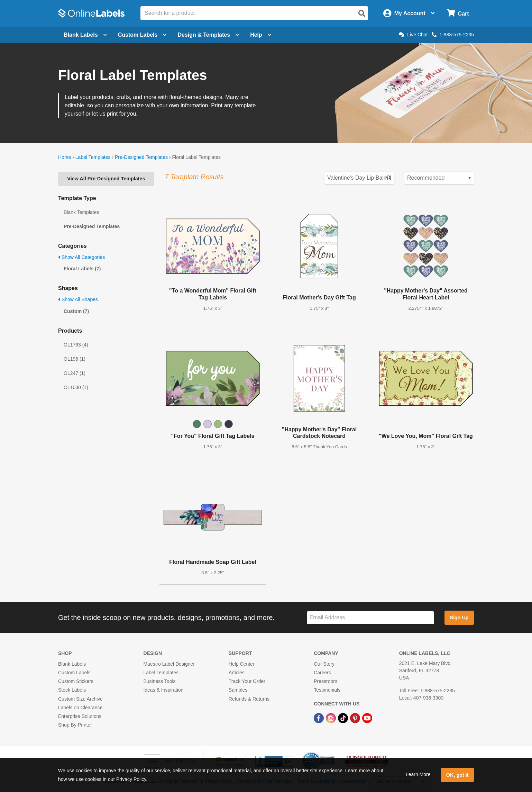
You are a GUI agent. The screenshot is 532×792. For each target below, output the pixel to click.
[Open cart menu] (458, 13)
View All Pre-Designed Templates (106, 179)
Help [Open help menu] (261, 35)
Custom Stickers (76, 681)
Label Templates (93, 157)
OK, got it (457, 775)
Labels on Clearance (80, 708)
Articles (237, 673)
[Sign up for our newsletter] (370, 618)
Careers (322, 673)
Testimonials (327, 690)
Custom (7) (76, 311)
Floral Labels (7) (82, 269)
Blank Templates (81, 212)
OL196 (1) (75, 359)
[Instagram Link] (332, 718)
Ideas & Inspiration (163, 690)
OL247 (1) (75, 373)
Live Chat (413, 35)
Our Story (324, 664)
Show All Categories (81, 257)
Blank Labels (72, 664)
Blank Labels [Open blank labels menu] (85, 35)
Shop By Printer (75, 725)
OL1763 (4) (76, 345)
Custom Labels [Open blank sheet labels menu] (142, 35)
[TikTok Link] (344, 718)
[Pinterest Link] (356, 718)
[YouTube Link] (367, 718)
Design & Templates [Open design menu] (208, 35)
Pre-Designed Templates (141, 157)
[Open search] (362, 13)
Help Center (242, 664)
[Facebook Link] (319, 718)
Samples (238, 690)
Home (65, 157)
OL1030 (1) (76, 387)
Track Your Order (247, 681)
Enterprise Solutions (80, 716)
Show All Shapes (78, 299)
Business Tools (159, 681)
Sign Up (459, 618)
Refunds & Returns (249, 699)
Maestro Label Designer (169, 664)
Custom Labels (74, 673)
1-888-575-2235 (453, 35)
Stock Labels (72, 690)
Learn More (418, 774)
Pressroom (325, 681)
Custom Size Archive (80, 699)
